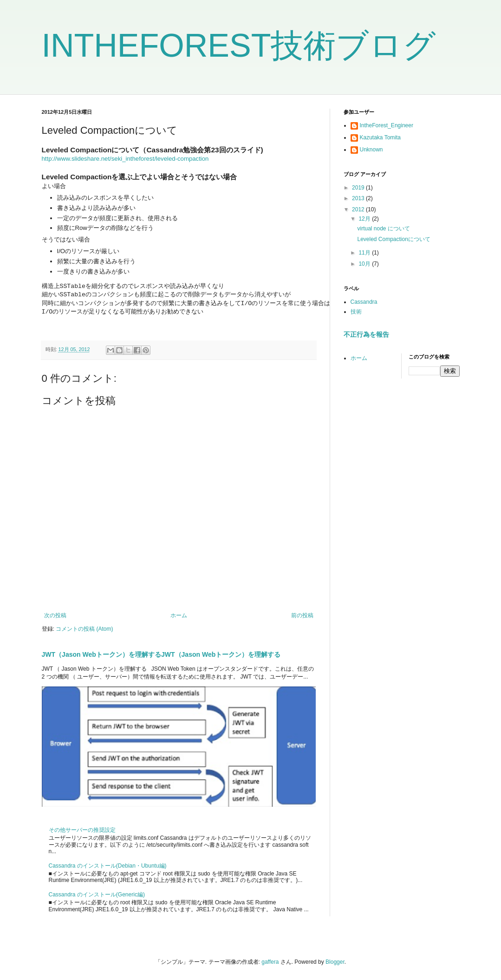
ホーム (179, 615)
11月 (365, 253)
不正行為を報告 (366, 334)
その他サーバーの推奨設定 (82, 830)
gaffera (270, 962)
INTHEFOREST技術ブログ (239, 46)
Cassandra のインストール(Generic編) (97, 895)
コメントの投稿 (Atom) (84, 629)
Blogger (335, 962)
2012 (359, 209)
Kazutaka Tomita (381, 137)
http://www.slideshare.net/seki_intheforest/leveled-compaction (125, 159)
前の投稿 (302, 615)
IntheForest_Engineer (387, 125)
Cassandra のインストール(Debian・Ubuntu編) (108, 866)
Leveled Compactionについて (394, 239)
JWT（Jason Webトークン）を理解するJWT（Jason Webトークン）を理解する (161, 654)
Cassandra (364, 302)
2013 (359, 198)
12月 (365, 219)
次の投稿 (55, 615)
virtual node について (383, 229)
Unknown (371, 150)
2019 (359, 188)
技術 (356, 312)
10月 (365, 264)
